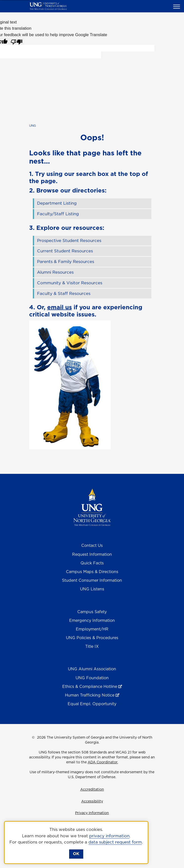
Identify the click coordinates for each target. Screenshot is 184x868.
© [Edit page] (33, 737)
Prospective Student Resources (69, 241)
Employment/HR (92, 629)
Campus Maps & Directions (92, 572)
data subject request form (115, 842)
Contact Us (92, 545)
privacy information (109, 836)
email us (60, 307)
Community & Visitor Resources (70, 283)
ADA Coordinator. (103, 762)
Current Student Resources (65, 251)
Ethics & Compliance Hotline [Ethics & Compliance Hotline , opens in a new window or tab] (90, 686)
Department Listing (57, 203)
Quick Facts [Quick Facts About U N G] (92, 563)
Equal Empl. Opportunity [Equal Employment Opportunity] (92, 704)
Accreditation (92, 789)
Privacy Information (92, 813)
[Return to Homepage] (92, 507)
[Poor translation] (17, 41)
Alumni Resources (55, 272)
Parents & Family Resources (66, 262)
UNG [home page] (32, 126)
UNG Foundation (92, 678)
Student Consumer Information (92, 580)
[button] (177, 6)
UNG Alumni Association (92, 669)
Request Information (92, 554)
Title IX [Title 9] (92, 646)
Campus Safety (92, 612)
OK (76, 854)
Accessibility (92, 801)
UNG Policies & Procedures (92, 638)
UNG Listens (92, 589)
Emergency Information (92, 620)
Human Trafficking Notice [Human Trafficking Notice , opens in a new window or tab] (90, 695)
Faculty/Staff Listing (58, 214)
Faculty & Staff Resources (64, 293)
